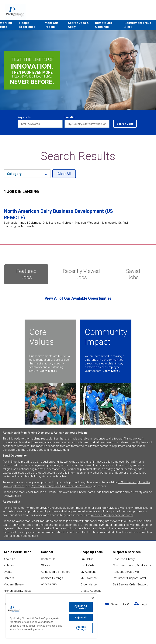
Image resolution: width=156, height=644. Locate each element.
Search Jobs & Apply (78, 25)
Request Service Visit (127, 572)
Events (8, 572)
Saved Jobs (133, 274)
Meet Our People (51, 25)
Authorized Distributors (56, 572)
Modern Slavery (14, 584)
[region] (51, 616)
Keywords (24, 117)
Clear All (64, 174)
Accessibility (49, 584)
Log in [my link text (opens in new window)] (145, 604)
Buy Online (87, 559)
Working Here (6, 25)
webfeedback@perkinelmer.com (112, 515)
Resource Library (124, 559)
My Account (88, 572)
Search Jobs (125, 124)
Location (70, 117)
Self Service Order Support (130, 584)
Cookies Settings (52, 578)
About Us (10, 559)
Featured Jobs (26, 274)
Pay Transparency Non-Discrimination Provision (61, 486)
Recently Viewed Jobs (81, 274)
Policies (9, 565)
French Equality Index (17, 591)
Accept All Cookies (81, 607)
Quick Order (88, 565)
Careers (9, 578)
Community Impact (106, 337)
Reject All (81, 618)
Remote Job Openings (104, 25)
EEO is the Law (127, 482)
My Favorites (89, 578)
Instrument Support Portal (129, 578)
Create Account (91, 591)
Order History (89, 584)
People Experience (27, 25)
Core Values (42, 337)
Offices (46, 565)
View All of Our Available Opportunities (78, 298)
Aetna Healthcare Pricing (71, 433)
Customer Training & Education (133, 565)
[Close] (93, 598)
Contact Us (48, 559)
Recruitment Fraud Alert (138, 25)
